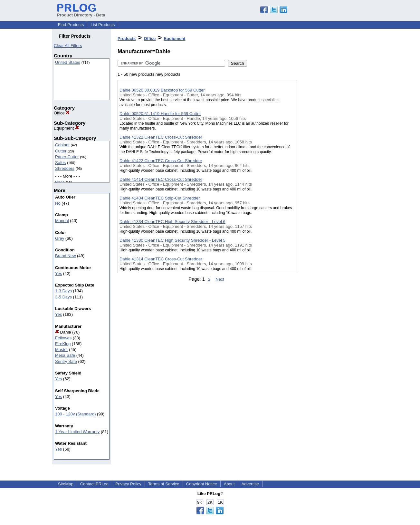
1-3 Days (63, 291)
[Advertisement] (329, 167)
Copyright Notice (202, 484)
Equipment (66, 128)
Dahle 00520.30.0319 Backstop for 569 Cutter (162, 90)
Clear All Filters (68, 46)
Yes (58, 273)
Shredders (65, 168)
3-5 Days (63, 297)
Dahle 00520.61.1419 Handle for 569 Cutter (160, 114)
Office (62, 113)
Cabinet (62, 145)
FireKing (63, 344)
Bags (60, 182)
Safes (60, 163)
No (58, 203)
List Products (103, 25)
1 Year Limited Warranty (77, 432)
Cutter (61, 151)
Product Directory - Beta (81, 13)
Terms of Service (164, 484)
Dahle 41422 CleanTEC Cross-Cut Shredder (161, 161)
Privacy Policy (128, 484)
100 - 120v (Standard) (75, 414)
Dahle (63, 332)
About (229, 484)
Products (127, 39)
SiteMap (66, 484)
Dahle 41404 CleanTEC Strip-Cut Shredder (160, 198)
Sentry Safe (66, 361)
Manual (62, 221)
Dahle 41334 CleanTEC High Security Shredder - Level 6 (172, 222)
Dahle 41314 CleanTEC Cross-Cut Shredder (161, 259)
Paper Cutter (67, 157)
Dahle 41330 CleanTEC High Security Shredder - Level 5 (172, 240)
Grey (60, 238)
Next (220, 279)
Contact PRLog (94, 484)
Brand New (65, 256)
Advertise (250, 484)
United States (68, 62)
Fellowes (63, 338)
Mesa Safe (65, 355)
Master (62, 350)
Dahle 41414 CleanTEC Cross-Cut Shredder (161, 179)
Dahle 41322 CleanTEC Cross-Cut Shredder (161, 137)
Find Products (71, 25)
